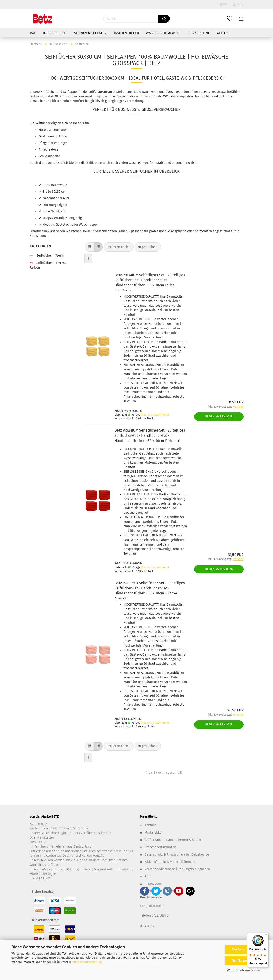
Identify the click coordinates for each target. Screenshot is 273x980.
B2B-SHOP (147, 926)
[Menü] (266, 935)
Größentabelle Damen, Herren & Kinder (173, 840)
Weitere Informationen (244, 970)
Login (238, 5)
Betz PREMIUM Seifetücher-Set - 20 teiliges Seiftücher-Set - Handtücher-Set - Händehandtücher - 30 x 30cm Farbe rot (150, 436)
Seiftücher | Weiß (46, 255)
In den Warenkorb (219, 417)
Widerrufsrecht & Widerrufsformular (171, 862)
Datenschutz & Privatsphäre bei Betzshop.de (177, 855)
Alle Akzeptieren (243, 949)
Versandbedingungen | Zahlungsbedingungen (177, 869)
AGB (147, 876)
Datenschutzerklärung (87, 962)
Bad (33, 33)
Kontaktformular (152, 906)
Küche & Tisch (55, 33)
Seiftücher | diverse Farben (48, 265)
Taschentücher (126, 33)
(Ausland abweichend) (155, 415)
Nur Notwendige (243, 961)
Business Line (199, 33)
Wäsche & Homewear (163, 33)
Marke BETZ (153, 832)
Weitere (223, 33)
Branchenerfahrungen (160, 847)
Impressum (153, 884)
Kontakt (150, 825)
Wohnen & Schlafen (90, 33)
